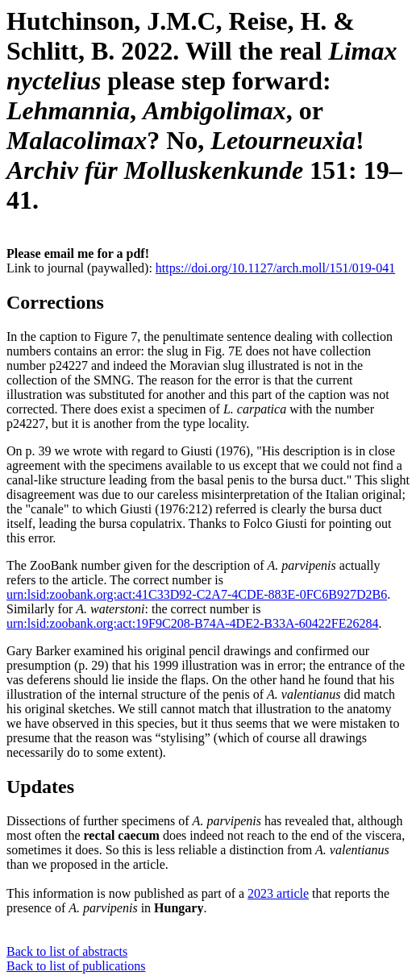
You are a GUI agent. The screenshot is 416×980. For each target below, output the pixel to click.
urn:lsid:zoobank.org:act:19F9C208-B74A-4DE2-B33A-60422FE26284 (192, 623)
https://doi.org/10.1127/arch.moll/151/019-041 (275, 268)
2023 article (278, 893)
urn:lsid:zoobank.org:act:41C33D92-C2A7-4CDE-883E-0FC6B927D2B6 (197, 594)
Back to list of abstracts (67, 951)
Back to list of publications (76, 966)
